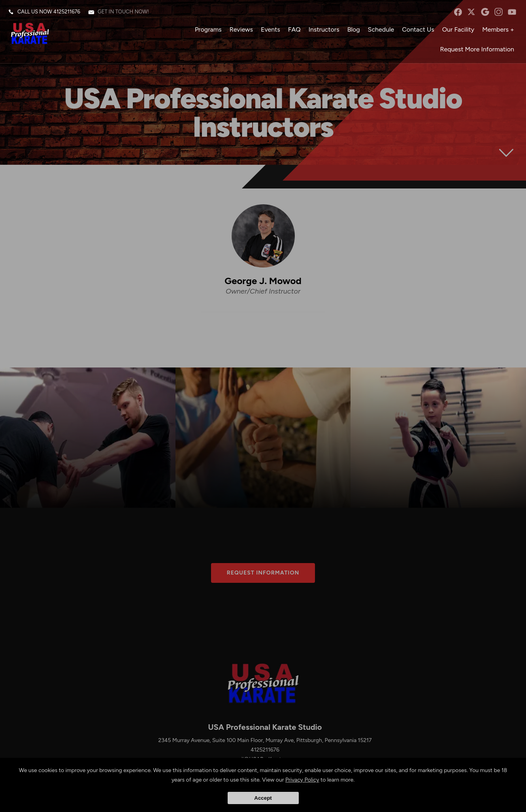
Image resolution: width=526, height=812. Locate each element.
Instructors (324, 29)
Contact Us (418, 29)
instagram (499, 12)
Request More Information (477, 49)
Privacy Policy (302, 780)
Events (271, 29)
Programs (208, 29)
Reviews (241, 29)
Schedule (381, 29)
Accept (263, 798)
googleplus (485, 12)
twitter (471, 12)
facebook (458, 12)
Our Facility (458, 29)
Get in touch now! (123, 12)
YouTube (512, 12)
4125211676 (67, 12)
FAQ (294, 29)
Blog (354, 29)
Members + (498, 29)
